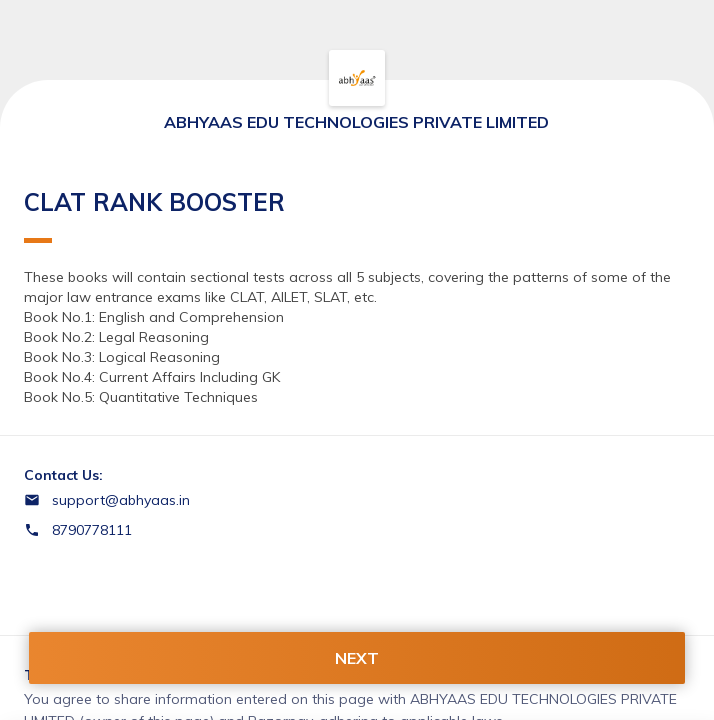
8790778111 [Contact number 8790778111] (92, 530)
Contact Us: (63, 475)
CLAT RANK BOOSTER (154, 215)
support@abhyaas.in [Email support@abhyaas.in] (121, 500)
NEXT (357, 658)
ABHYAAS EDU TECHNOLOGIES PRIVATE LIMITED (356, 122)
